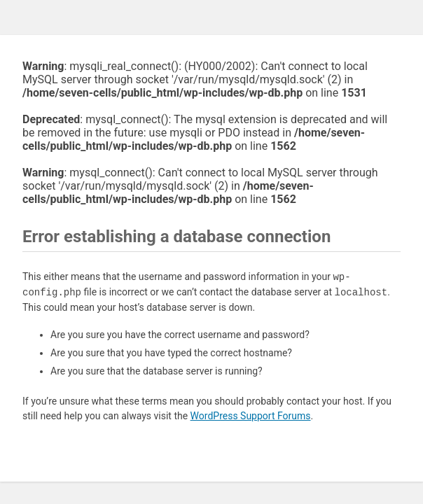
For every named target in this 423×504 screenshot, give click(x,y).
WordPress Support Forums (251, 416)
